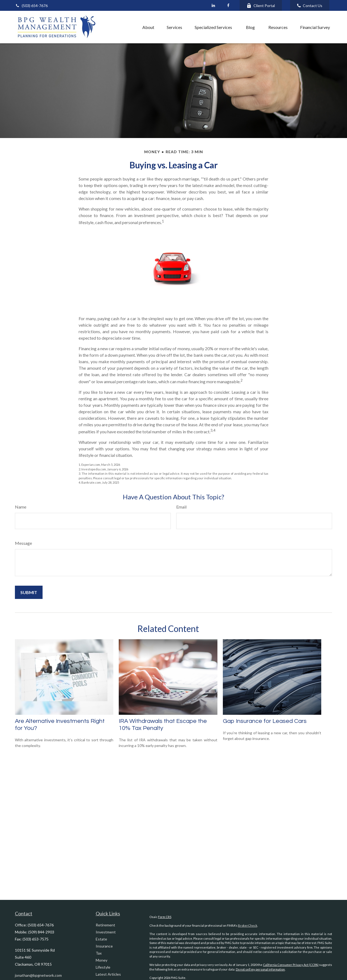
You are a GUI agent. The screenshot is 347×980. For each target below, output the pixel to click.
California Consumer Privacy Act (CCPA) (291, 965)
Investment (106, 932)
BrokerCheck (248, 925)
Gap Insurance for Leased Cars (265, 721)
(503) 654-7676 (31, 6)
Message (23, 543)
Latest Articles (108, 974)
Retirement (105, 925)
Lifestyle (103, 967)
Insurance (104, 946)
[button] (124, 27)
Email (181, 507)
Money (102, 960)
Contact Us (310, 6)
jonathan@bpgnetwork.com (38, 975)
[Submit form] (29, 592)
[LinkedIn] (213, 5)
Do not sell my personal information (260, 969)
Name (21, 507)
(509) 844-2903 (41, 932)
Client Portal (261, 6)
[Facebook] (228, 5)
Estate (101, 939)
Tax (99, 953)
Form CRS (165, 917)
